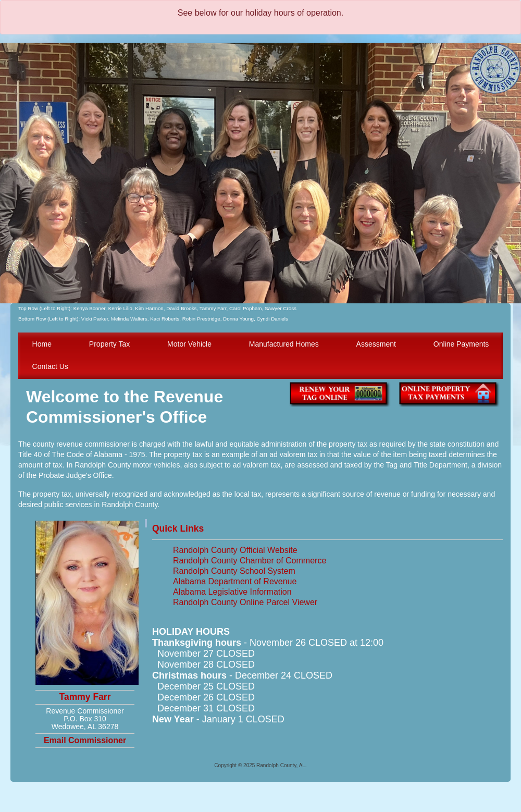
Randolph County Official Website (235, 550)
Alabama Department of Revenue (235, 581)
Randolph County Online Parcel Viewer (245, 602)
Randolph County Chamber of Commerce (250, 561)
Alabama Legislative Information (232, 592)
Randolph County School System (234, 571)
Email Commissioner (85, 740)
